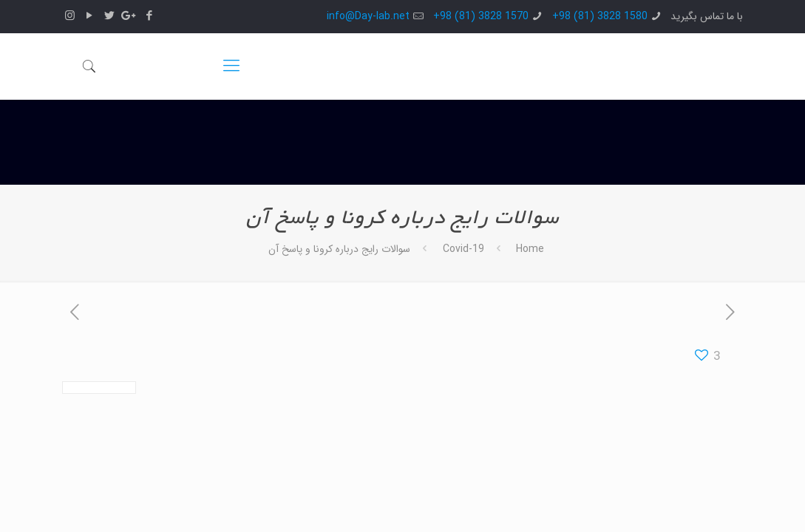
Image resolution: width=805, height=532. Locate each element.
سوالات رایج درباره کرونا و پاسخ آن (339, 249)
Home (530, 249)
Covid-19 (463, 249)
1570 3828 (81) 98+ (481, 16)
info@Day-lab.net (368, 16)
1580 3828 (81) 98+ (600, 16)
